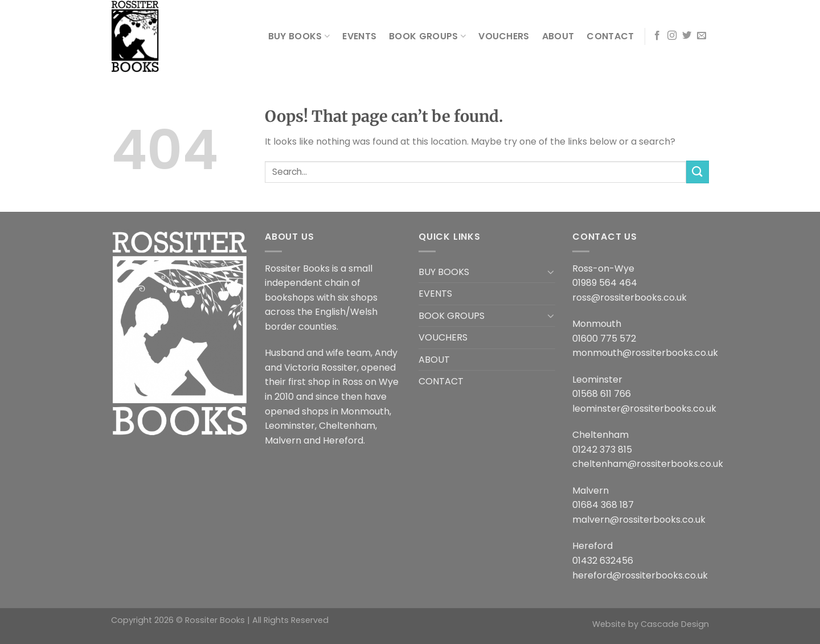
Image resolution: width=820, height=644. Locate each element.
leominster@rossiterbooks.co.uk (644, 409)
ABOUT (558, 36)
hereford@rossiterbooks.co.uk (640, 575)
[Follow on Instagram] (672, 36)
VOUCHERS (504, 36)
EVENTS (359, 36)
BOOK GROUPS (427, 36)
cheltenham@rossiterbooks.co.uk (648, 464)
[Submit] (698, 172)
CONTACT (610, 36)
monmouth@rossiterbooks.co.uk (645, 353)
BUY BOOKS (299, 36)
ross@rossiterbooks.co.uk (630, 298)
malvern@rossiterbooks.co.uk (639, 520)
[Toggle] (551, 272)
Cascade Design (675, 624)
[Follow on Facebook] (657, 36)
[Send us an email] (702, 36)
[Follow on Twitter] (687, 36)
